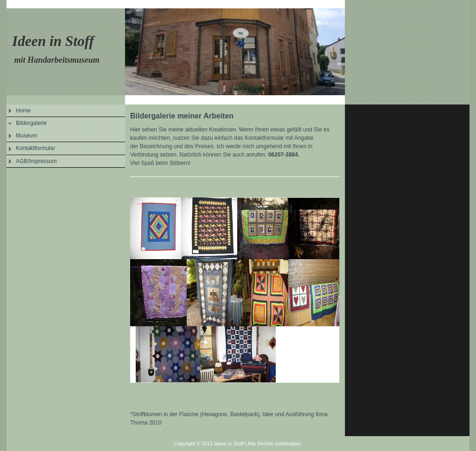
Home (23, 111)
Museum (26, 136)
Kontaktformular (36, 148)
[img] (238, 52)
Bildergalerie (31, 123)
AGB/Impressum (36, 161)
